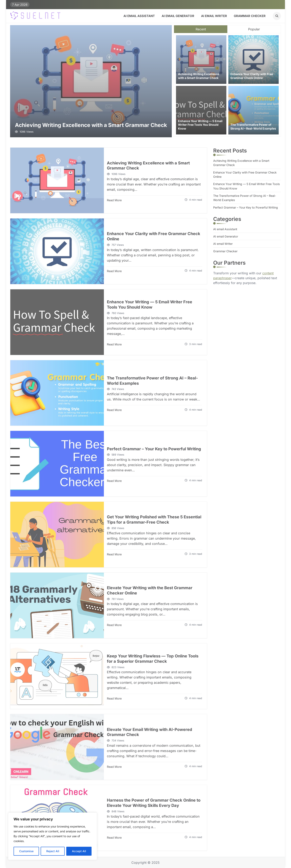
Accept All (79, 851)
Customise (26, 851)
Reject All (53, 851)
